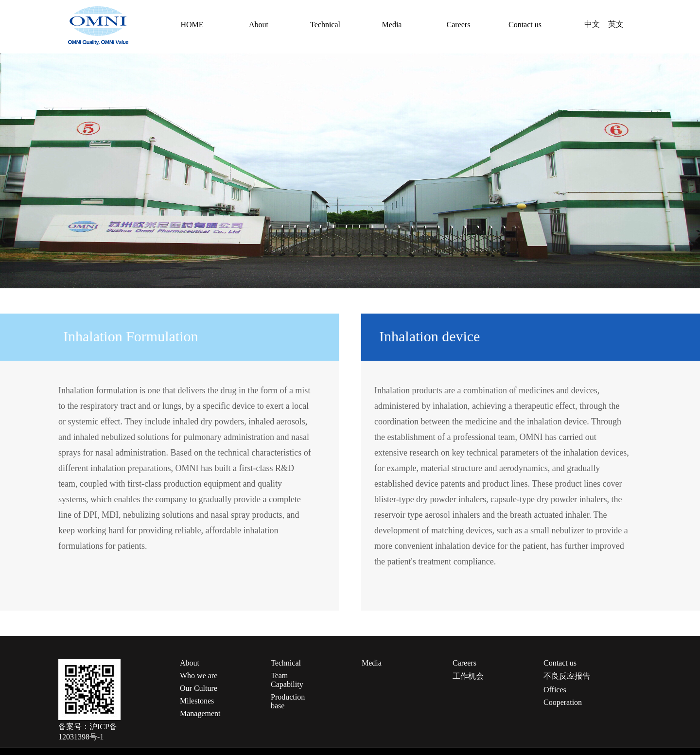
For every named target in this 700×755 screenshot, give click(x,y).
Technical (325, 25)
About (259, 25)
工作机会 (468, 676)
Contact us (525, 25)
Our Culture (199, 688)
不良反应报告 (567, 676)
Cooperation (563, 702)
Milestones (197, 701)
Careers (459, 25)
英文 (616, 24)
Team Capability (287, 680)
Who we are (199, 676)
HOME (192, 25)
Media (392, 25)
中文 (592, 24)
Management (200, 713)
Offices (555, 690)
